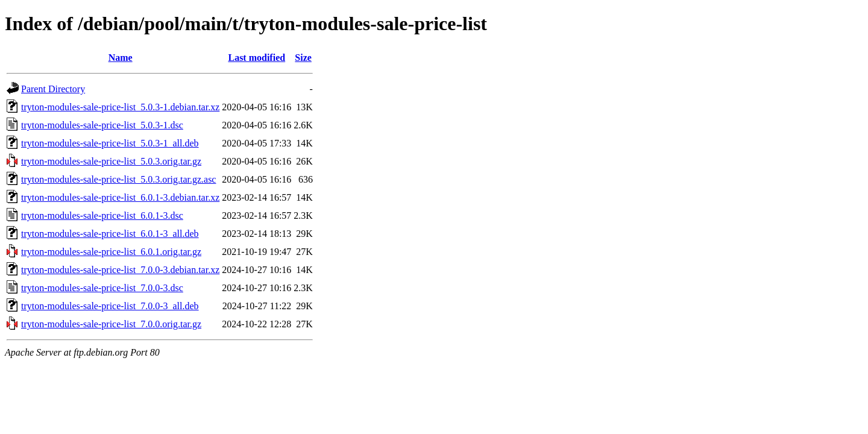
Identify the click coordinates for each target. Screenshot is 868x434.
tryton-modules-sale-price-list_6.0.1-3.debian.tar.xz (120, 197)
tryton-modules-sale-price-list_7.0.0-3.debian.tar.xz (120, 270)
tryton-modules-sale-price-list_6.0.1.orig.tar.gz (111, 252)
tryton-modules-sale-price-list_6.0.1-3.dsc (102, 215)
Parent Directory (53, 89)
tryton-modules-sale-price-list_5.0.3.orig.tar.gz (111, 161)
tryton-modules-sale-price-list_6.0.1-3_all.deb (110, 234)
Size (303, 58)
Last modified (256, 58)
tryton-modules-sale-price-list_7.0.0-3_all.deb (110, 306)
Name (121, 58)
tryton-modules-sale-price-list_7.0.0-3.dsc (102, 288)
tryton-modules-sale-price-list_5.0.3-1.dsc (102, 125)
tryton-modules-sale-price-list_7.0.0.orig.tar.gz (111, 324)
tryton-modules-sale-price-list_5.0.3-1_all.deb (110, 143)
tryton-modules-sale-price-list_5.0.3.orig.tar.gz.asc (118, 179)
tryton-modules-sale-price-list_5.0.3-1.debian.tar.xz (120, 107)
